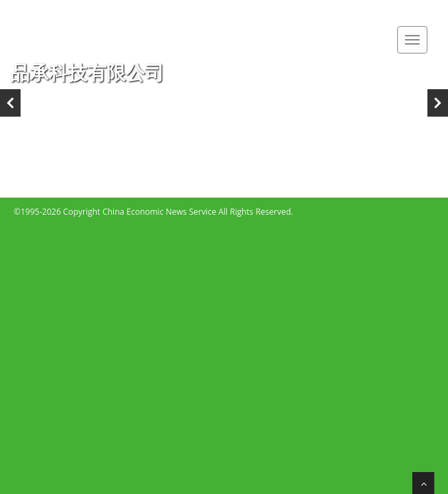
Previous (10, 103)
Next (438, 103)
